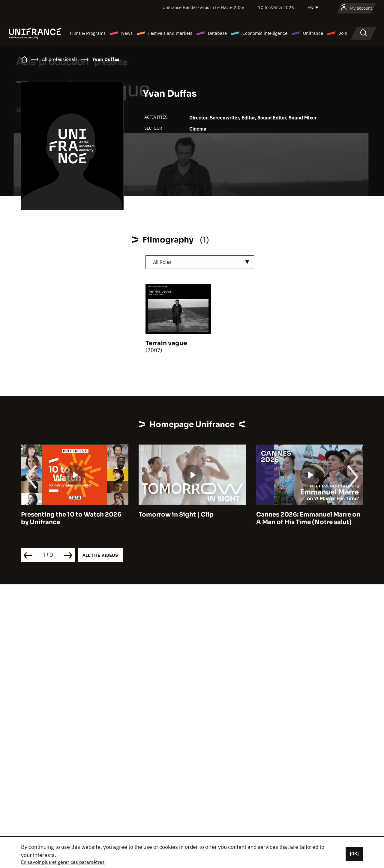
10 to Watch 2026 (276, 7)
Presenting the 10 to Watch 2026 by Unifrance (71, 518)
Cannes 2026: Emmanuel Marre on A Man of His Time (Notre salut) (308, 518)
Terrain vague (166, 343)
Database (217, 33)
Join (343, 33)
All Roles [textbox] (162, 262)
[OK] (354, 854)
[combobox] (200, 262)
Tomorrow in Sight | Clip (176, 515)
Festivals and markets (170, 33)
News (127, 33)
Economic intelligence (265, 33)
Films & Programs (88, 33)
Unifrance (313, 33)
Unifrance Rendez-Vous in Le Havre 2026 (204, 7)
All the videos (100, 555)
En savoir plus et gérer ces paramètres (63, 862)
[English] (313, 8)
